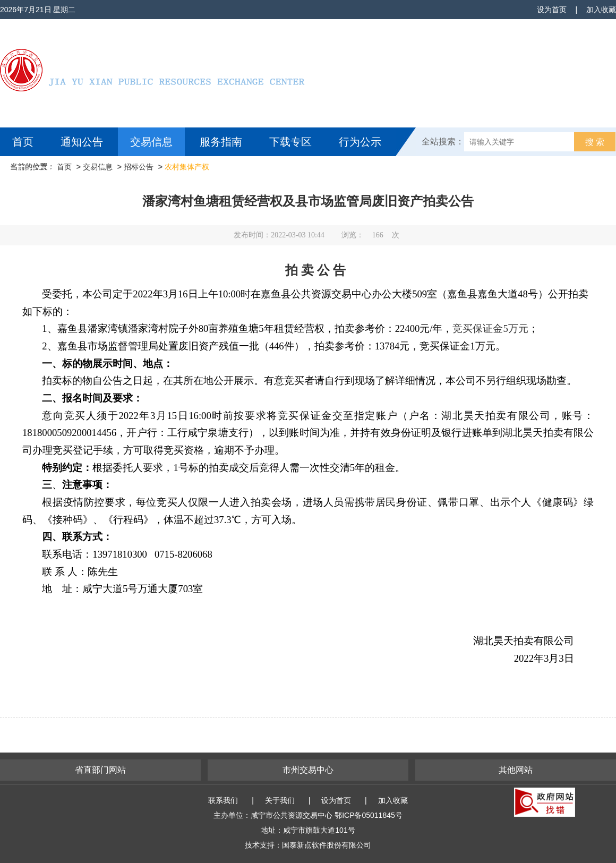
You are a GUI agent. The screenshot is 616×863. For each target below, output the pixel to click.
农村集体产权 (187, 167)
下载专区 (290, 142)
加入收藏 (601, 10)
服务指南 (221, 142)
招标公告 (139, 167)
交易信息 (151, 142)
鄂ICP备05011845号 (369, 815)
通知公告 (82, 142)
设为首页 (552, 10)
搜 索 (595, 142)
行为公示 (360, 142)
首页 (23, 142)
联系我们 (223, 800)
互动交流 (36, 170)
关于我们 (280, 800)
